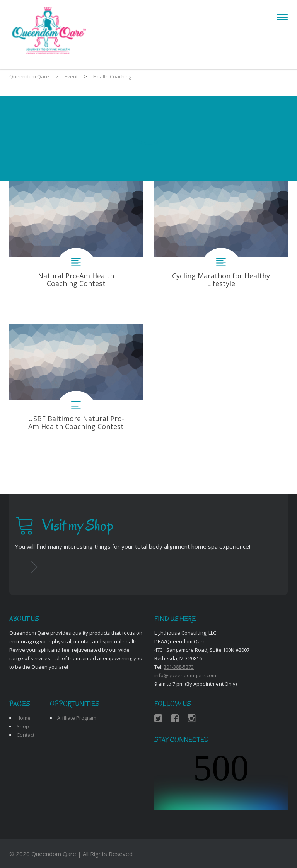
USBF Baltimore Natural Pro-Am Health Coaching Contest (76, 384)
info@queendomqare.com (185, 675)
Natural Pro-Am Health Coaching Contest (76, 241)
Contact (26, 735)
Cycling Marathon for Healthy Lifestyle (221, 241)
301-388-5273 (179, 667)
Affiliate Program (77, 718)
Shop (23, 726)
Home (24, 718)
